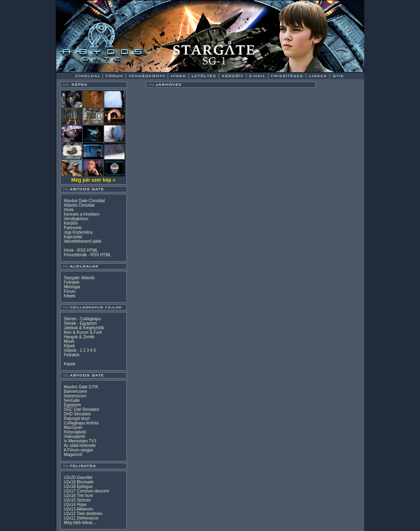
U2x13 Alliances (79, 509)
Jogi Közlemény (79, 232)
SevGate (72, 400)
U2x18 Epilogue (79, 487)
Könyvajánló (75, 432)
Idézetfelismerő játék (83, 241)
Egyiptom (73, 405)
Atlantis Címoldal (79, 205)
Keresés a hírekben (82, 214)
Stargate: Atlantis (80, 278)
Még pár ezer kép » (93, 180)
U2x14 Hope (75, 505)
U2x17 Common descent (87, 491)
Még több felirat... (80, 523)
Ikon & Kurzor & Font (83, 332)
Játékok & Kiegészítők (84, 328)
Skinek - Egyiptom (81, 323)
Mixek (69, 341)
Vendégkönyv (76, 219)
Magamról (73, 455)
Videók (70, 350)
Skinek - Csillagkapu (83, 319)
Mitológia (72, 287)
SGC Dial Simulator (82, 409)
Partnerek (73, 228)
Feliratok (72, 282)
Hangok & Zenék (79, 337)
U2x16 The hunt (79, 496)
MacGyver (73, 427)
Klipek (70, 346)
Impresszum (75, 396)
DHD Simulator (78, 414)
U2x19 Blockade (79, 482)
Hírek (69, 210)
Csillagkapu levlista (81, 423)
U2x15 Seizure (78, 500)
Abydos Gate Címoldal (84, 201)
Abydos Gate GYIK (81, 387)
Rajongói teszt (77, 418)
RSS (81, 250)
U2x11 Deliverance (81, 518)
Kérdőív (71, 223)
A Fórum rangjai (79, 450)
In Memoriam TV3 (80, 441)
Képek (70, 296)
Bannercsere (76, 391)
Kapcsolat (73, 237)
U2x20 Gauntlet (78, 477)
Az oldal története (80, 446)
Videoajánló (75, 436)
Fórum (70, 291)
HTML (92, 250)
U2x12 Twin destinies (83, 514)
